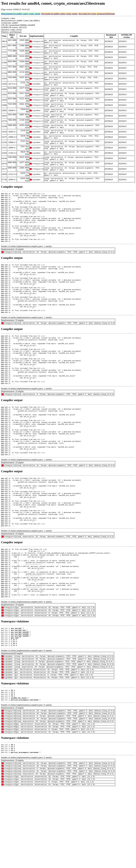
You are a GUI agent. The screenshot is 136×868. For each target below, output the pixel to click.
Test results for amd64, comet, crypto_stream (59, 14)
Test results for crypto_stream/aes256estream (97, 14)
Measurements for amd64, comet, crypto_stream (21, 14)
